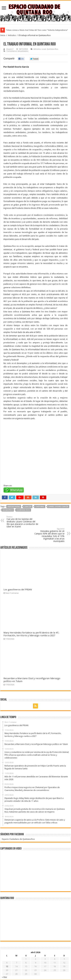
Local (44, 49)
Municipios (8, 482)
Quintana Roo (53, 49)
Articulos (12, 35)
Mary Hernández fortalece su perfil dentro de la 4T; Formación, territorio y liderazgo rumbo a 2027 (31, 606)
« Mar (4, 949)
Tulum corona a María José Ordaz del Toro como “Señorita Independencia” (37, 30)
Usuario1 (10, 49)
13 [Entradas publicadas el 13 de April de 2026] (7, 938)
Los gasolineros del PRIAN (18, 561)
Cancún (28, 478)
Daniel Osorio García (58, 478)
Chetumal (40, 478)
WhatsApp (16, 462)
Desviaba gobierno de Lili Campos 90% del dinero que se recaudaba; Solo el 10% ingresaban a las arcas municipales (48, 507)
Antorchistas (14, 478)
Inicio (3, 35)
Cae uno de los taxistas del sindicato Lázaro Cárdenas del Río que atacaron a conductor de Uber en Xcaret (23, 493)
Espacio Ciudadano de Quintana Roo (18, 811)
